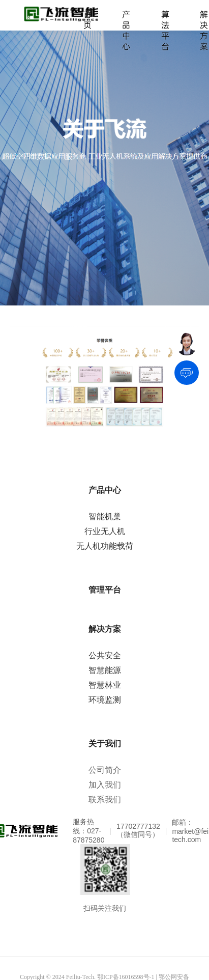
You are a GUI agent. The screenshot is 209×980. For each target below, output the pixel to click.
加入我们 (105, 785)
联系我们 (105, 800)
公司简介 (105, 770)
